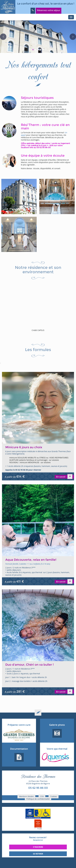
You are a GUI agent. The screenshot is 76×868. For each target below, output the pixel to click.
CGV (42, 796)
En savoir (61, 477)
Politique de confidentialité (38, 799)
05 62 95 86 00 (38, 788)
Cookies (54, 796)
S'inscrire (38, 847)
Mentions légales (26, 796)
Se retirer (38, 854)
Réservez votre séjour (49, 10)
